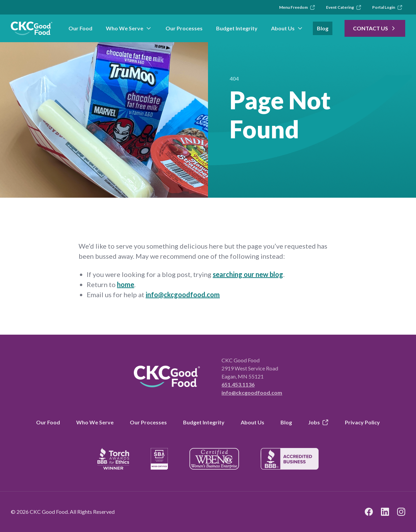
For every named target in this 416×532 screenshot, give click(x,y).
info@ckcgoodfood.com (183, 295)
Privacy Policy (362, 422)
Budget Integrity (237, 28)
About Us (287, 28)
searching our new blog (248, 274)
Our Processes (184, 28)
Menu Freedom (297, 7)
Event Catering (344, 7)
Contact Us (375, 28)
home (126, 284)
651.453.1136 (238, 384)
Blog (323, 28)
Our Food (80, 28)
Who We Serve (129, 28)
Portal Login (387, 7)
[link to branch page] (32, 28)
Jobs (318, 422)
